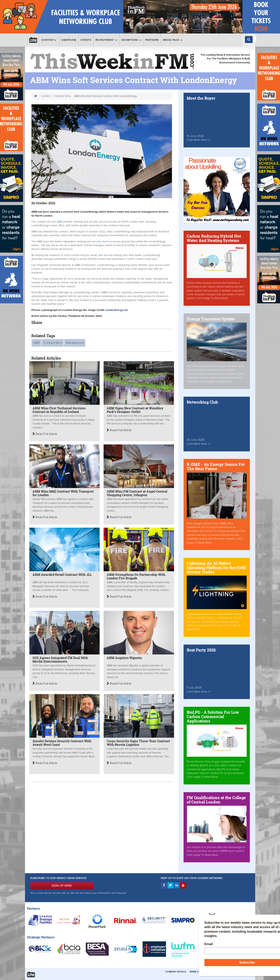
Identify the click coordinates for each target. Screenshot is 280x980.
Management (75, 343)
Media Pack (173, 40)
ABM (60, 222)
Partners (152, 40)
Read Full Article (45, 434)
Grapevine (69, 40)
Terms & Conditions (201, 972)
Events (86, 40)
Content (49, 40)
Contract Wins (62, 96)
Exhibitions (131, 40)
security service (101, 242)
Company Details (176, 972)
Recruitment (106, 40)
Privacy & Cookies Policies (233, 972)
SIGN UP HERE (62, 886)
